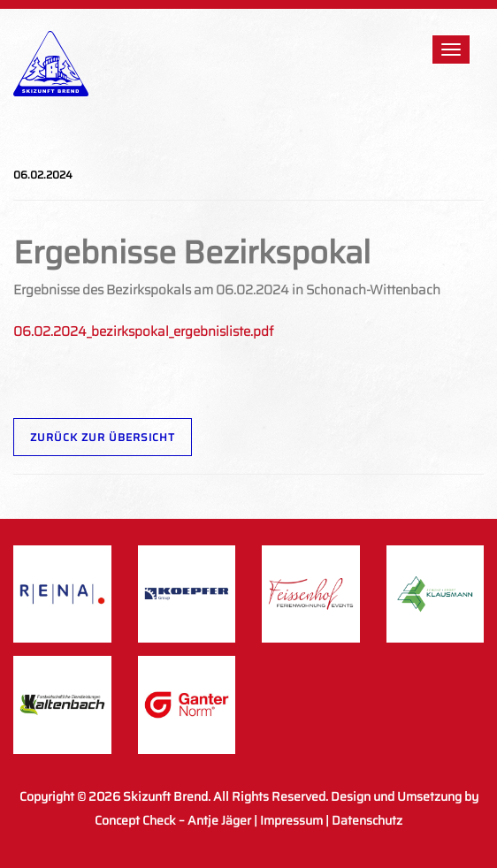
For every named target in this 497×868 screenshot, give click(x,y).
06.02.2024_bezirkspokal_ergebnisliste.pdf (143, 331)
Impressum (291, 820)
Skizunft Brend (165, 796)
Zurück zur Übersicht (103, 437)
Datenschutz (367, 820)
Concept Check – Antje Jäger (173, 820)
